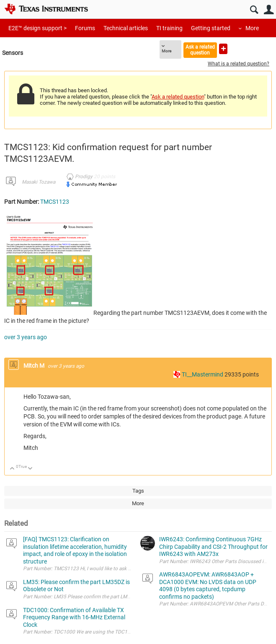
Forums (85, 28)
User (269, 10)
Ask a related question (200, 50)
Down (30, 469)
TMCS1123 (55, 202)
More (252, 28)
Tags (138, 491)
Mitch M (35, 366)
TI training (169, 28)
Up (12, 469)
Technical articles (126, 28)
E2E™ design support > (37, 28)
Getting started (211, 28)
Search (254, 10)
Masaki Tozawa (39, 182)
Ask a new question (223, 49)
